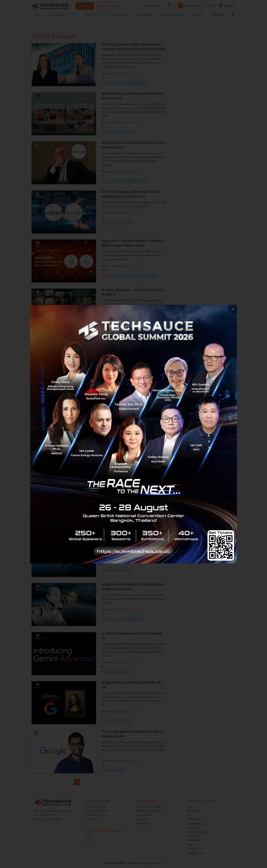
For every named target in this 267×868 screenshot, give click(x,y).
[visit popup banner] (133, 434)
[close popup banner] (233, 309)
